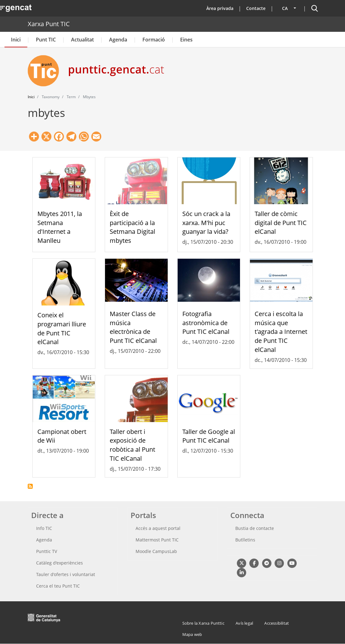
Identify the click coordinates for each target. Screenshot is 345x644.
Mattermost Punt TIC (157, 540)
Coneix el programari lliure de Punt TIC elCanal (62, 328)
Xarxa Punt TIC (49, 24)
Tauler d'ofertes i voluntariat (66, 574)
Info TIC (44, 528)
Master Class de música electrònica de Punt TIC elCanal (133, 327)
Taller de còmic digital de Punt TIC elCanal (281, 223)
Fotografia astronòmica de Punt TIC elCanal (206, 323)
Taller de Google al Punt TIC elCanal (209, 436)
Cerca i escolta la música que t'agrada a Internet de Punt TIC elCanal (281, 332)
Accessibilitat (277, 623)
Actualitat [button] (82, 40)
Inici (16, 40)
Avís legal (244, 623)
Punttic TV (47, 551)
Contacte (256, 8)
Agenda (118, 40)
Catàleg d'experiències (60, 563)
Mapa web (192, 634)
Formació (154, 40)
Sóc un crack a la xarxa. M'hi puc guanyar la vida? (206, 223)
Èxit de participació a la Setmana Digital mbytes (132, 227)
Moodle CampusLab (156, 551)
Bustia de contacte (255, 528)
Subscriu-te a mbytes (30, 486)
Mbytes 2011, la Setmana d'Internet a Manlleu (60, 227)
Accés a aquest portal (158, 528)
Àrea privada (220, 8)
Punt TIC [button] (46, 40)
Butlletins (245, 540)
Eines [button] (186, 40)
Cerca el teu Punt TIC (58, 586)
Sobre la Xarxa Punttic (203, 623)
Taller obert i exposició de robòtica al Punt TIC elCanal (132, 445)
